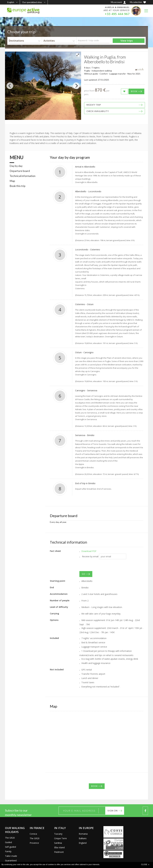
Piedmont (59, 852)
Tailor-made (11, 856)
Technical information (23, 176)
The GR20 (10, 838)
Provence (34, 843)
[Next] (76, 86)
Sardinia (58, 843)
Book (134, 91)
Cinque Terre (60, 838)
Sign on (113, 811)
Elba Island (59, 847)
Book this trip (17, 186)
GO (84, 574)
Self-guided (10, 847)
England (83, 843)
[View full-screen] (78, 55)
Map (12, 181)
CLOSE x (145, 865)
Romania (83, 834)
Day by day (16, 166)
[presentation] (103, 565)
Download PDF (89, 551)
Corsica (33, 834)
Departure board (20, 171)
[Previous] (10, 86)
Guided (8, 842)
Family (8, 851)
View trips (127, 41)
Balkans (83, 838)
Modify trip (94, 105)
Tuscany (58, 834)
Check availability (98, 111)
